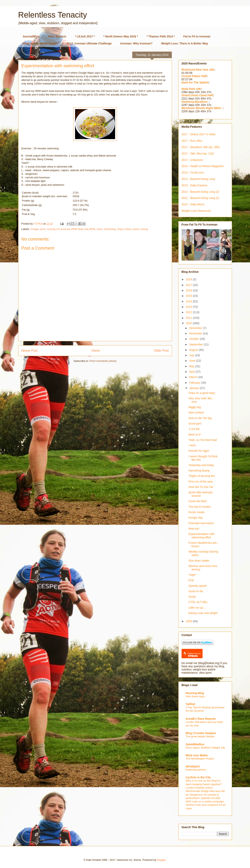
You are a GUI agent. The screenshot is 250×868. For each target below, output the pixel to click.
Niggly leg (194, 407)
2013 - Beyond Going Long (198, 179)
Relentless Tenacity (53, 15)
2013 (189, 307)
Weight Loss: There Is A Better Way (185, 43)
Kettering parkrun (196, 770)
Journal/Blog (31, 36)
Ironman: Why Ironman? (136, 43)
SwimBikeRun (195, 744)
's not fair (194, 429)
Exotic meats (196, 512)
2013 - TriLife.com (193, 173)
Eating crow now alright (203, 613)
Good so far (196, 591)
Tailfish (191, 704)
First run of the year (200, 482)
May (192, 366)
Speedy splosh (198, 586)
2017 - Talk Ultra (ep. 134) (198, 154)
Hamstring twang (199, 471)
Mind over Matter (197, 755)
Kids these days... (196, 696)
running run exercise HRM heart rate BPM (71, 229)
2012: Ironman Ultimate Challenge (89, 43)
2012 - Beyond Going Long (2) (200, 192)
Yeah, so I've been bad (203, 440)
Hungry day (196, 518)
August (194, 350)
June (193, 361)
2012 (189, 312)
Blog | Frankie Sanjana (201, 733)
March (193, 377)
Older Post (161, 351)
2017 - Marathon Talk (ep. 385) (201, 147)
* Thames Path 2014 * (161, 36)
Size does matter (199, 561)
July (192, 355)
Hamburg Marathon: (195, 102)
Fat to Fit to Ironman (197, 36)
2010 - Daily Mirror (193, 204)
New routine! (196, 412)
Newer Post (30, 351)
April (192, 372)
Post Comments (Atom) (103, 361)
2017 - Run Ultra (192, 141)
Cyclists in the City (198, 777)
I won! (192, 445)
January (195, 388)
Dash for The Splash (195, 82)
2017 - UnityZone (192, 160)
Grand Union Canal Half (197, 95)
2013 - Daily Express (194, 185)
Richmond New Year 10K (198, 70)
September (196, 344)
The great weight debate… (201, 736)
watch (136, 229)
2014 (189, 301)
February (195, 383)
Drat (191, 580)
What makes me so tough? (40, 43)
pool (43, 229)
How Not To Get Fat (201, 487)
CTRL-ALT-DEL (198, 602)
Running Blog (195, 693)
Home (96, 351)
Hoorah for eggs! (199, 451)
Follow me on (194, 655)
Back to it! (194, 435)
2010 (189, 323)
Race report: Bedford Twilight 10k (205, 748)
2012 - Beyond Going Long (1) (200, 198)
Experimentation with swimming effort (201, 536)
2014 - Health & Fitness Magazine (203, 166)
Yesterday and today (201, 465)
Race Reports (57, 36)
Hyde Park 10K (191, 89)
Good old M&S (197, 501)
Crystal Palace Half (194, 76)
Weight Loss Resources (196, 211)
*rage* (192, 575)
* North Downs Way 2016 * (121, 36)
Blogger (161, 860)
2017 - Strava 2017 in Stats (199, 134)
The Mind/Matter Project (200, 759)
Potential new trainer (201, 523)
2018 (189, 279)
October (195, 339)
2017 (189, 285)
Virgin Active (124, 229)
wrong (144, 229)
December (196, 328)
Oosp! (192, 597)
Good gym (195, 423)
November (196, 333)
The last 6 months (199, 507)
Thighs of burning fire (202, 476)
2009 (189, 621)
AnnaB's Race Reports (201, 719)
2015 (189, 296)
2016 (189, 290)
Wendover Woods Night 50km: (202, 108)
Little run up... (197, 608)
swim (99, 229)
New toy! (194, 529)
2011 (189, 318)
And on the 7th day (200, 418)
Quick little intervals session (200, 494)
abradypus (193, 766)
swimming (110, 229)
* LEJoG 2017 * (85, 36)
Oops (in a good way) (202, 393)
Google (35, 229)
